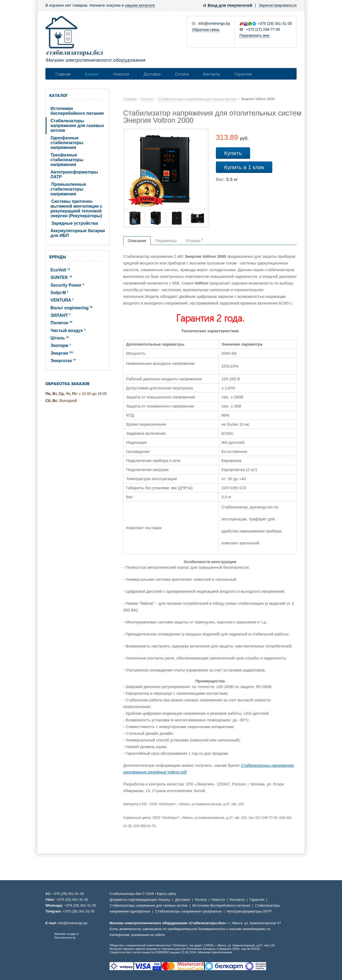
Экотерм (61, 345)
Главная (63, 74)
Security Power (67, 285)
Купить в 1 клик (244, 167)
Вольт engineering (71, 308)
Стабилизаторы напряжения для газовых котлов (77, 126)
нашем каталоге (140, 5)
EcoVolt (60, 270)
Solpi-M (59, 293)
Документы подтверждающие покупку (140, 900)
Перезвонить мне (254, 35)
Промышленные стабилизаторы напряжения (68, 189)
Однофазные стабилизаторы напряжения (67, 143)
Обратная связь (206, 30)
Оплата (182, 74)
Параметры (166, 241)
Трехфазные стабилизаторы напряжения (67, 160)
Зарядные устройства (75, 223)
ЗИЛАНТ (61, 315)
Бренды (58, 257)
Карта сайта (166, 894)
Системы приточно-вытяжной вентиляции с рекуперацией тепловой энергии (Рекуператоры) (76, 209)
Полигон (61, 323)
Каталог (92, 74)
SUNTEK (61, 277)
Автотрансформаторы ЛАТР (74, 174)
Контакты (212, 74)
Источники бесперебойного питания (77, 111)
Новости (121, 74)
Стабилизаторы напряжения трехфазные (189, 911)
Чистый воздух (68, 331)
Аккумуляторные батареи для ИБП (78, 233)
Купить (233, 153)
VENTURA (62, 300)
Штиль (60, 338)
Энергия (62, 353)
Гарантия (243, 74)
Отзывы (194, 240)
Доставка (152, 74)
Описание (137, 241)
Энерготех (63, 361)
